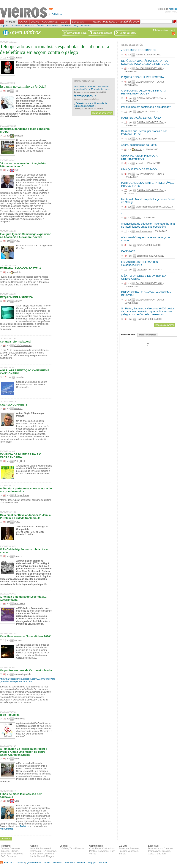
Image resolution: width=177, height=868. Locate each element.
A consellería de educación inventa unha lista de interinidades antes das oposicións (148, 225)
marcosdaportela (23, 674)
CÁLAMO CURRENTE (14, 405)
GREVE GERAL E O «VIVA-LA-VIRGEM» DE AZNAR (146, 294)
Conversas (103, 851)
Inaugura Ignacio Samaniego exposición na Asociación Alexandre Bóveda (26, 236)
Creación (168, 848)
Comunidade (50, 22)
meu (173, 9)
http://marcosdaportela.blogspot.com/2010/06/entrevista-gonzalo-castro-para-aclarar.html (28, 680)
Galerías (29, 26)
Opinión (5, 26)
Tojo (16, 91)
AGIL (139, 112)
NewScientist (6, 829)
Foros (98, 848)
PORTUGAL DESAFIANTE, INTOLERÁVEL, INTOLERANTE (148, 184)
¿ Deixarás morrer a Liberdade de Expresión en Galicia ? (90, 105)
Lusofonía (49, 854)
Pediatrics (25, 826)
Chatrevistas (108, 848)
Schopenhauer (22, 495)
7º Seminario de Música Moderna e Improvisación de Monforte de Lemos (92, 88)
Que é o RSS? (34, 863)
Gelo (17, 170)
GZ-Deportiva (49, 851)
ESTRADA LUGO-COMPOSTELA (21, 268)
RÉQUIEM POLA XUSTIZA (16, 297)
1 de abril (161, 854)
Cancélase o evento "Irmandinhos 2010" (26, 636)
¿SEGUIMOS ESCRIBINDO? (139, 50)
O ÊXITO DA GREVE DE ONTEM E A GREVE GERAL (144, 277)
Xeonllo (139, 55)
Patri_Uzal (19, 461)
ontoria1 (18, 301)
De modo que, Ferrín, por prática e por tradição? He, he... (144, 133)
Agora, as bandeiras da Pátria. (139, 145)
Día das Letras (155, 848)
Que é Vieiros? (17, 863)
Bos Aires (135, 848)
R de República (10, 715)
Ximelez (141, 245)
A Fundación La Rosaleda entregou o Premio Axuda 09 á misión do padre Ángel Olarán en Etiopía (24, 752)
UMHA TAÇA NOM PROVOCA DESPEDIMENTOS (139, 157)
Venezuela (133, 851)
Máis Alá (35, 848)
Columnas (17, 26)
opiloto (18, 272)
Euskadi (123, 851)
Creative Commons (52, 863)
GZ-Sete (64, 848)
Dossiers (166, 851)
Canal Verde (37, 854)
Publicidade (57, 14)
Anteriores (66, 26)
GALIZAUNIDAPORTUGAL (149, 68)
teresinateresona (144, 231)
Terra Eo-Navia (77, 848)
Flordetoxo (20, 719)
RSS (4, 863)
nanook (18, 640)
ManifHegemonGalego (147, 207)
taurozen (19, 556)
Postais (93, 851)
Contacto (102, 863)
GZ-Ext (65, 22)
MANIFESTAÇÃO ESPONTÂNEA (141, 118)
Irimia (33, 856)
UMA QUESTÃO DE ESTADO (139, 169)
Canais (24, 22)
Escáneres (52, 26)
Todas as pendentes (102, 113)
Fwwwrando (46, 848)
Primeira (11, 22)
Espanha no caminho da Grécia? (23, 86)
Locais (35, 22)
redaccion (19, 136)
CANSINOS (128, 251)
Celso (138, 218)
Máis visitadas (128, 335)
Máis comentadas (148, 335)
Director (81, 863)
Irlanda (122, 854)
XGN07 (152, 854)
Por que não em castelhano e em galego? (146, 107)
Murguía (50, 856)
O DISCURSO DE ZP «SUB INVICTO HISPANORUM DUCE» (144, 92)
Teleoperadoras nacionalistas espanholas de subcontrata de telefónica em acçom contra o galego (55, 49)
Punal (17, 241)
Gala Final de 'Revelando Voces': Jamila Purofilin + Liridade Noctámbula (25, 517)
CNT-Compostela (23, 345)
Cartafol (41, 856)
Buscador (86, 26)
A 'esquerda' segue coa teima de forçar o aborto (145, 239)
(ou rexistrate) (171, 12)
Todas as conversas (165, 325)
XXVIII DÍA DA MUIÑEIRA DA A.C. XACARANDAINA (21, 456)
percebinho (142, 256)
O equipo (91, 863)
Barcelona (124, 848)
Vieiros (27, 13)
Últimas (40, 26)
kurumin (18, 58)
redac (17, 759)
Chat (92, 848)
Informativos (154, 851)
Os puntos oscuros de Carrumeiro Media (26, 670)
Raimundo (142, 319)
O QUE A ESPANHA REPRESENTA (143, 77)
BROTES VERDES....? (85, 96)
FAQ (76, 26)
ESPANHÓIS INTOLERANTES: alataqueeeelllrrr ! (140, 263)
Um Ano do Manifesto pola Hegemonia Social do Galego (148, 201)
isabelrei (20, 377)
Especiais (78, 22)
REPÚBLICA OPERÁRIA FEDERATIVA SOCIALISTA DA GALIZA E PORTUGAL (145, 62)
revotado (140, 163)
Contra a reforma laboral (16, 342)
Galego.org (36, 851)
